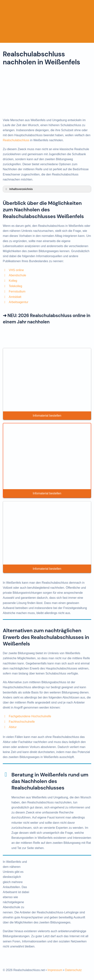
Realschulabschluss (16, 140)
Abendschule (18, 275)
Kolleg (13, 281)
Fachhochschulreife (22, 722)
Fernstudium (17, 291)
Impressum (55, 970)
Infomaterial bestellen (47, 416)
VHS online (16, 270)
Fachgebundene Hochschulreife (30, 716)
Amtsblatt (15, 297)
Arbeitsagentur (19, 302)
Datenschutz (73, 970)
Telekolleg (15, 286)
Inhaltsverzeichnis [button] (19, 189)
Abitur (13, 727)
